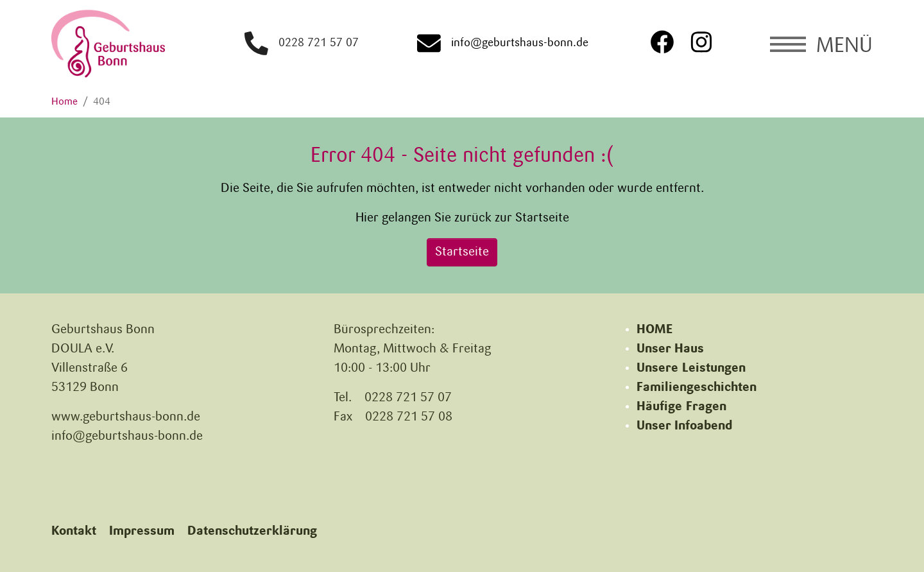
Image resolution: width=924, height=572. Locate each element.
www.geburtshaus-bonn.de (126, 417)
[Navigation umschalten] (821, 44)
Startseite (462, 252)
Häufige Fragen (681, 407)
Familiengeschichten (697, 388)
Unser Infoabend (684, 426)
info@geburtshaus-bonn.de (505, 44)
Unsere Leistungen (691, 368)
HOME (654, 330)
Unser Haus (670, 349)
